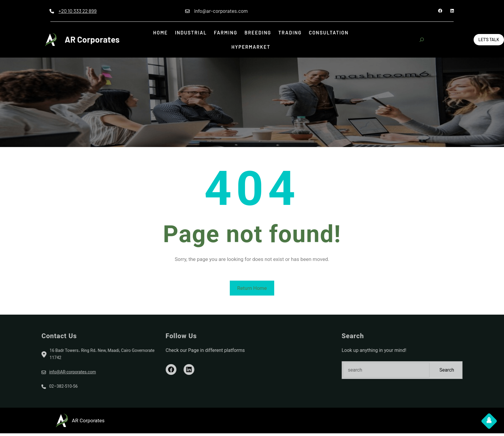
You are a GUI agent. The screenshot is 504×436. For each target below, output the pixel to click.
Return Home (252, 288)
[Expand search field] (422, 40)
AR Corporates (92, 39)
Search (488, 370)
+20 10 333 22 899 (51, 11)
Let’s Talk (489, 40)
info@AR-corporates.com (31, 372)
